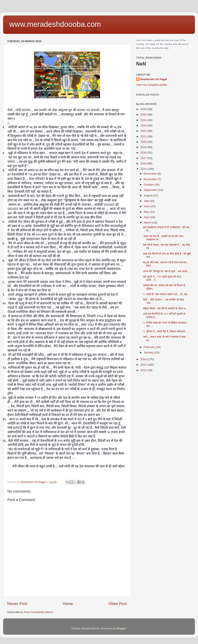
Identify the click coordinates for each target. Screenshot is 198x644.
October (149, 185)
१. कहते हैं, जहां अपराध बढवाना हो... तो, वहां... (166, 294)
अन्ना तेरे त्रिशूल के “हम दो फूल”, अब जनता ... (167, 271)
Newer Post (17, 604)
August (148, 195)
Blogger (121, 628)
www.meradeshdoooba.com (55, 24)
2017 (144, 158)
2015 (144, 169)
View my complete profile (152, 85)
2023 (144, 125)
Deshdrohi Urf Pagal (154, 79)
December (151, 174)
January (149, 352)
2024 (144, 120)
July (147, 201)
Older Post (118, 604)
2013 (144, 365)
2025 (144, 115)
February (150, 347)
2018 (144, 153)
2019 (144, 147)
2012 (144, 370)
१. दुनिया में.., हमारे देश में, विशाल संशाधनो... (165, 331)
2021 (144, 136)
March (148, 223)
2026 (144, 109)
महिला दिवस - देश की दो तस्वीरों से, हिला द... (165, 308)
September (151, 190)
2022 (144, 131)
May (147, 212)
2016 (144, 163)
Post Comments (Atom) (39, 612)
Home (68, 604)
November (151, 179)
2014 (144, 359)
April (147, 217)
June (147, 206)
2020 (144, 142)
